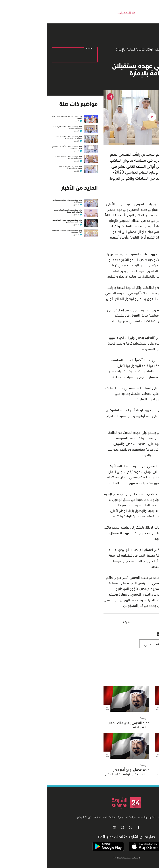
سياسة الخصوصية (80, 817)
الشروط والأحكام (100, 817)
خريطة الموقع (37, 817)
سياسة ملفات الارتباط (58, 817)
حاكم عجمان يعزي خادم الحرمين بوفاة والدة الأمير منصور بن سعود (132, 771)
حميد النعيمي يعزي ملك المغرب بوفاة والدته (81, 724)
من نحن (125, 817)
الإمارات (148, 718)
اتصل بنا (115, 817)
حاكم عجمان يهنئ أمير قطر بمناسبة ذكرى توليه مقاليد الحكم (80, 771)
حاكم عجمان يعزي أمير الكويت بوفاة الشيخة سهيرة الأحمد (134, 724)
